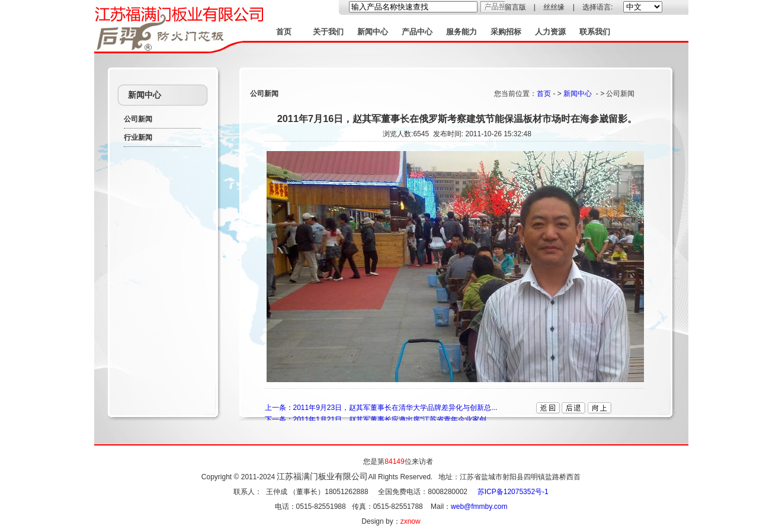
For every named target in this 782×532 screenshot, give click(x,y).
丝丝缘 (554, 7)
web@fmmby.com (479, 507)
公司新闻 (138, 119)
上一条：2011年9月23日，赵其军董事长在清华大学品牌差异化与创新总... (381, 408)
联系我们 (595, 32)
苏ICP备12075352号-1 (513, 492)
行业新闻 (138, 137)
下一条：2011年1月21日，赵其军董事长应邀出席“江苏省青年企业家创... (379, 419)
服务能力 (461, 32)
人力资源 (550, 32)
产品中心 (417, 32)
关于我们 (328, 32)
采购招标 (506, 32)
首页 (284, 32)
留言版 (515, 7)
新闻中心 (373, 32)
